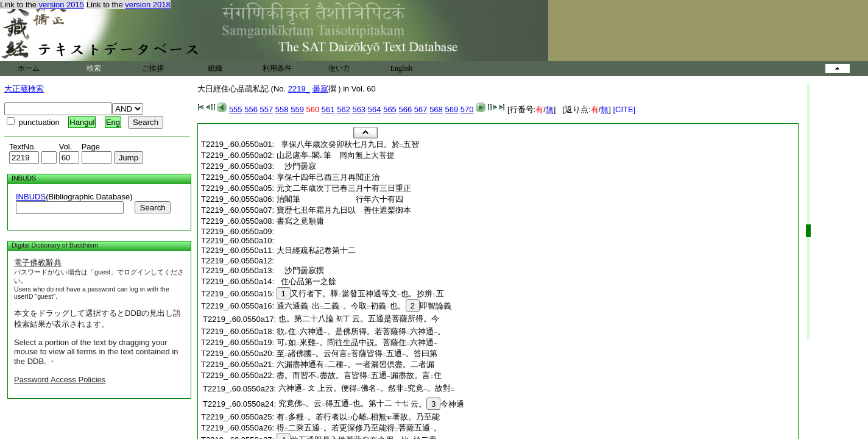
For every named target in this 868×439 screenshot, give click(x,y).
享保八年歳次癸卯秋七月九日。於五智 (348, 144)
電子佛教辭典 (38, 262)
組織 (215, 68)
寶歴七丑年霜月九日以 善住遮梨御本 (344, 210)
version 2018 (147, 5)
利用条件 (277, 68)
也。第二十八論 (306, 319)
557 (267, 109)
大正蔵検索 (24, 89)
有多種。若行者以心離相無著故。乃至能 (358, 417)
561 (328, 109)
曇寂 (320, 89)
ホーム (29, 68)
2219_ (299, 89)
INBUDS (31, 197)
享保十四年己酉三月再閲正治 (328, 177)
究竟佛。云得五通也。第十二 (335, 403)
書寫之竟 (300, 221)
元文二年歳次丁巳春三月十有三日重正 (344, 188)
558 (282, 109)
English (402, 68)
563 (359, 109)
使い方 (339, 68)
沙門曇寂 (300, 166)
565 (390, 109)
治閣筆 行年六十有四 (340, 199)
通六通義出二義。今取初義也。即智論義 (364, 306)
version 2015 (62, 5)
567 (421, 109)
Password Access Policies (60, 380)
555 (236, 109)
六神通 (292, 388)
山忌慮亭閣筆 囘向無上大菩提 (336, 155)
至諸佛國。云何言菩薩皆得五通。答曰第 (357, 353)
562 (344, 109)
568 (436, 109)
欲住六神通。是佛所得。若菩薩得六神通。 (361, 331)
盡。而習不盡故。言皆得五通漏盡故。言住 (359, 375)
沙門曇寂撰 (304, 270)
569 (451, 109)
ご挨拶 (153, 68)
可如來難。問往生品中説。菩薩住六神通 (357, 342)
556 (251, 109)
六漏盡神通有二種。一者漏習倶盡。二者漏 (355, 364)
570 (467, 109)
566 (405, 109)
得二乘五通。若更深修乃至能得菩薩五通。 (359, 428)
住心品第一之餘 (306, 281)
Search (152, 208)
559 (297, 109)
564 (375, 109)
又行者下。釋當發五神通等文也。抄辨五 (360, 294)
